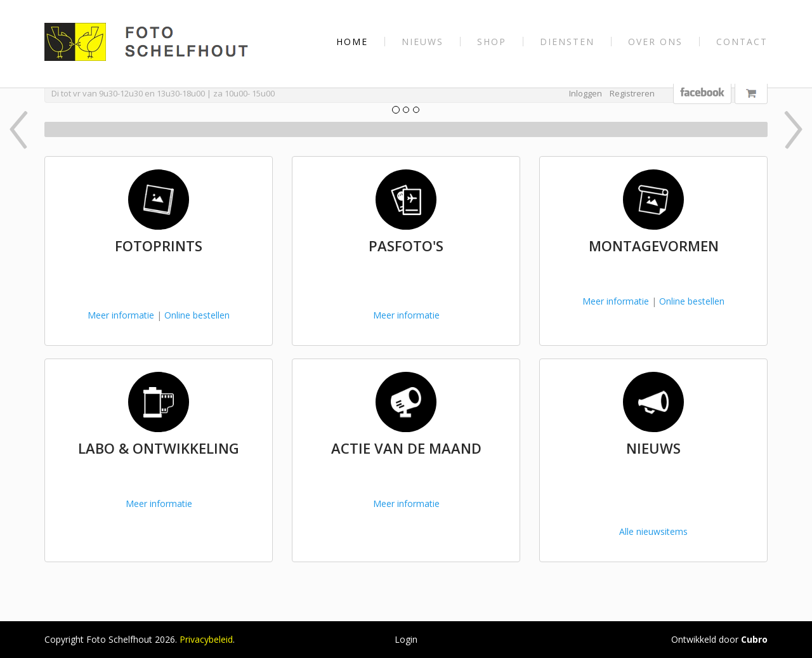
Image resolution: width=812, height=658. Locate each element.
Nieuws (422, 42)
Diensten (567, 42)
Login (406, 639)
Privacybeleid (206, 639)
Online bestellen (197, 315)
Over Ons (655, 42)
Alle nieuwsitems (653, 531)
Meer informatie (121, 315)
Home (352, 42)
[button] (99, 129)
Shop (492, 42)
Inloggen (586, 93)
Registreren (632, 93)
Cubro (754, 639)
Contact (742, 42)
